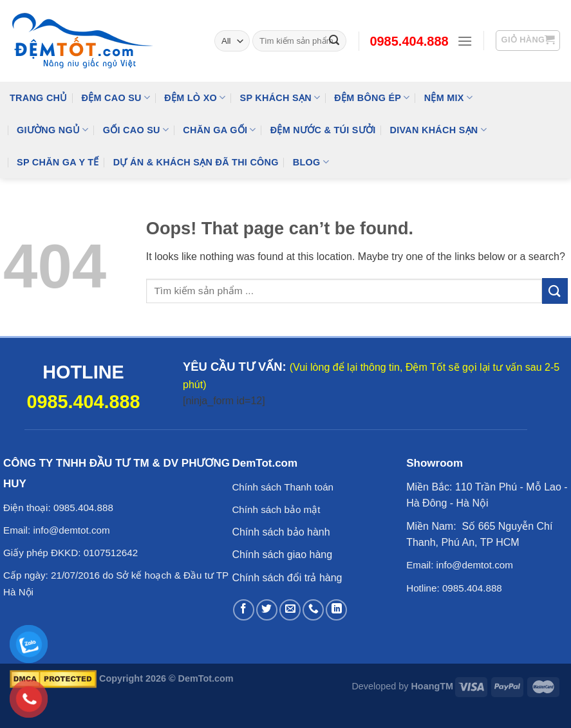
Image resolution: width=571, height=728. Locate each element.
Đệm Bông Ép (372, 98)
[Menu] (465, 41)
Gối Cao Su (136, 130)
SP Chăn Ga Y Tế (58, 162)
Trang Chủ (39, 98)
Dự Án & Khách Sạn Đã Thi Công (196, 162)
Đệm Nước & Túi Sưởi (323, 130)
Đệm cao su (116, 98)
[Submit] (555, 291)
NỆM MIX (448, 98)
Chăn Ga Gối (219, 130)
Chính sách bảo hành (281, 532)
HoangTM (432, 686)
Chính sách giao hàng (282, 555)
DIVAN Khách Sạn (438, 130)
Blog (311, 162)
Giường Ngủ (53, 130)
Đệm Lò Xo (195, 98)
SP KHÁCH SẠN (280, 98)
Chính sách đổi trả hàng (287, 578)
